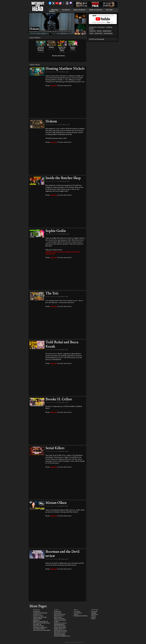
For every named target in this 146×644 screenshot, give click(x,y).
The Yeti (52, 293)
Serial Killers (55, 448)
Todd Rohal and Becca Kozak (62, 344)
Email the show (107, 31)
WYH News (58, 611)
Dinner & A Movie (59, 619)
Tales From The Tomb (40, 617)
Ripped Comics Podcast (41, 622)
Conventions (78, 613)
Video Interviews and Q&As (42, 630)
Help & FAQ (58, 613)
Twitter (94, 617)
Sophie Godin (73, 48)
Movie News (58, 617)
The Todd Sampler (60, 635)
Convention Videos (39, 629)
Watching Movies (59, 624)
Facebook (94, 611)
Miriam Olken (56, 503)
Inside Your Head (39, 626)
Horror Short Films (60, 627)
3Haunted (36, 620)
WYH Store (95, 614)
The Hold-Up (37, 624)
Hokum (51, 47)
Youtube (94, 613)
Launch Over (37, 614)
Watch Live (93, 31)
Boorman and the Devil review (62, 554)
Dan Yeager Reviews (60, 632)
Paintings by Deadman (81, 616)
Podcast (99, 31)
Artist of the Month (60, 620)
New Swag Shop (108, 33)
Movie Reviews (59, 616)
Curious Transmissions (40, 613)
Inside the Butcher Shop (62, 49)
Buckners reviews (60, 633)
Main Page (55, 10)
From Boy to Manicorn (40, 627)
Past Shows (66, 10)
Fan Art (76, 614)
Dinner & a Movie (80, 10)
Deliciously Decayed (60, 630)
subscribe (54, 86)
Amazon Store (99, 33)
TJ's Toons (77, 611)
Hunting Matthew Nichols (41, 49)
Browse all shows (59, 56)
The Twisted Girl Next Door (42, 623)
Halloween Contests (60, 623)
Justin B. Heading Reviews (62, 636)
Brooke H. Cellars (59, 399)
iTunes (91, 33)
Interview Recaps (60, 614)
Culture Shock (37, 619)
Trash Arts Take (38, 616)
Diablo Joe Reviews (96, 10)
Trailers (57, 622)
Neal (67, 72)
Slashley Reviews (59, 629)
